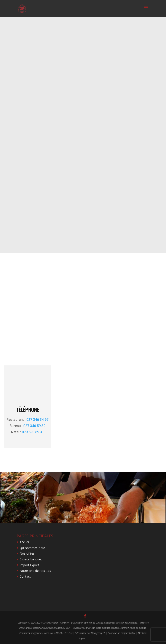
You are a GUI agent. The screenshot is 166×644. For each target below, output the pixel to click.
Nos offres (27, 553)
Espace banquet (31, 559)
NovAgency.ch (98, 633)
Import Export (29, 565)
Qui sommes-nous (33, 548)
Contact (25, 576)
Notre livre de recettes (35, 571)
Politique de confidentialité (122, 633)
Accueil (25, 542)
